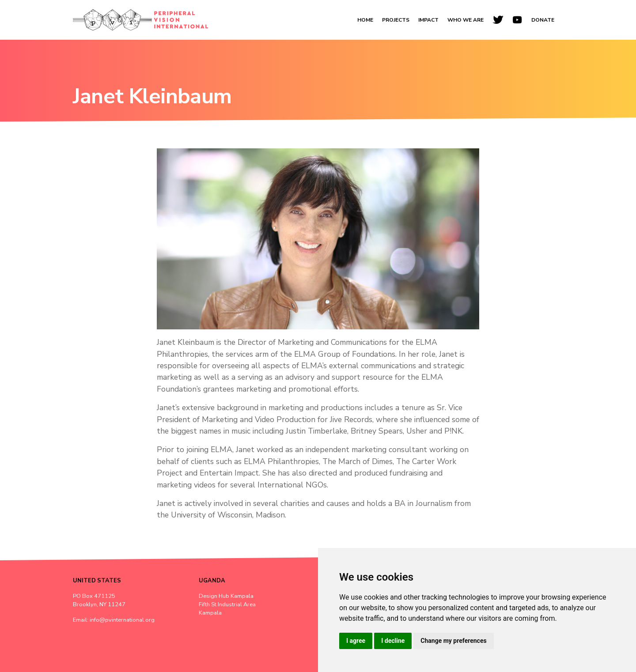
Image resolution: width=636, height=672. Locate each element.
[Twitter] (498, 20)
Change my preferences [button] (453, 641)
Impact (428, 20)
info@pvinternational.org (122, 620)
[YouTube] (517, 20)
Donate (543, 20)
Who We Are (466, 20)
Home (365, 20)
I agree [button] (356, 641)
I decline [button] (393, 641)
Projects (396, 20)
